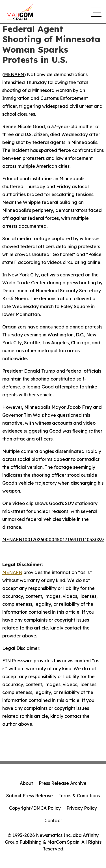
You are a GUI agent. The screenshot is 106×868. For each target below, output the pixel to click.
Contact (53, 820)
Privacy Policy (82, 808)
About (26, 783)
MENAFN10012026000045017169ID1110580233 (54, 540)
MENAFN (14, 74)
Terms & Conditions (79, 796)
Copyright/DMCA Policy (35, 808)
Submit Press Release (30, 796)
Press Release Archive (63, 783)
